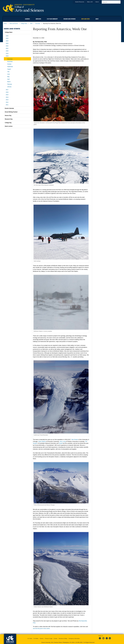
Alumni (99, 2)
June (9, 74)
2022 (7, 46)
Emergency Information (74, 638)
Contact (56, 638)
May (8, 77)
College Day (8, 123)
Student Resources (82, 2)
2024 (7, 41)
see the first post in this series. (42, 628)
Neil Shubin (75, 439)
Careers (42, 638)
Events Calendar (9, 108)
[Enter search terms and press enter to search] (112, 2)
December (38, 23)
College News (24, 23)
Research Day (9, 119)
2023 (7, 43)
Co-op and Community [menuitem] (52, 19)
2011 (7, 105)
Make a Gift (92, 2)
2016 (7, 92)
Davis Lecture (9, 126)
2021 (7, 48)
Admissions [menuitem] (38, 19)
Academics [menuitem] (27, 19)
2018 (31, 23)
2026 (7, 36)
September (10, 67)
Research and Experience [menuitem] (70, 19)
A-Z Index (30, 638)
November (10, 62)
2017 (7, 90)
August (9, 69)
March (9, 82)
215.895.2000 (79, 642)
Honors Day (8, 116)
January (9, 87)
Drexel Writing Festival (11, 112)
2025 (7, 38)
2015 (7, 95)
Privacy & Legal (49, 638)
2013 (7, 100)
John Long (63, 441)
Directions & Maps (63, 638)
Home (5, 23)
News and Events (14, 23)
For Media (36, 638)
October (9, 64)
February (10, 84)
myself (61, 443)
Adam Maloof (42, 441)
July (8, 72)
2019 (7, 53)
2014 (7, 97)
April (8, 79)
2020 (7, 51)
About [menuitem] (97, 19)
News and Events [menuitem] (86, 19)
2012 (7, 102)
